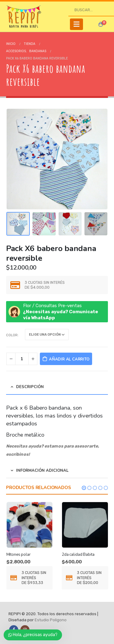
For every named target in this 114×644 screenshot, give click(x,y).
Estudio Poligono (51, 620)
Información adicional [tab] (42, 471)
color (12, 335)
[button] (84, 488)
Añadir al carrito (69, 359)
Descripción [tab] (30, 387)
